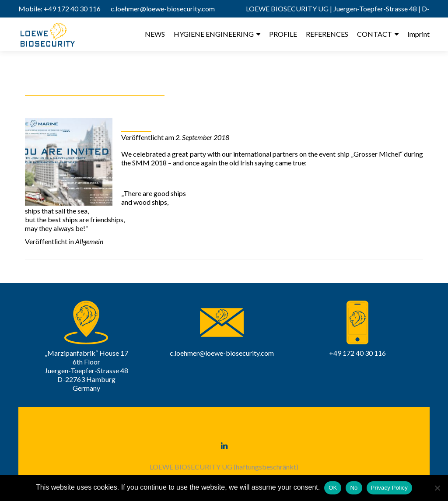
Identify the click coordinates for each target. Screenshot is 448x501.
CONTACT (374, 34)
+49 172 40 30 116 (357, 353)
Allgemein (89, 241)
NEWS (155, 34)
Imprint (418, 34)
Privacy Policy (389, 488)
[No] (437, 488)
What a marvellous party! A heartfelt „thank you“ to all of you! (266, 123)
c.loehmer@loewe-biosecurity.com (163, 9)
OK (333, 488)
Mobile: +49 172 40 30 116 (59, 9)
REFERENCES (327, 34)
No (354, 488)
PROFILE (283, 34)
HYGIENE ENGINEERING (214, 34)
